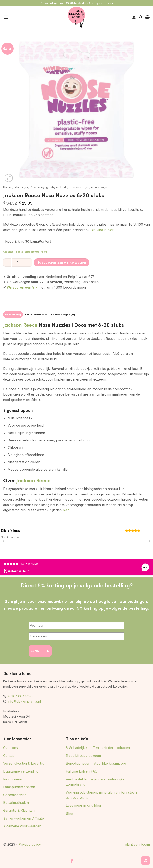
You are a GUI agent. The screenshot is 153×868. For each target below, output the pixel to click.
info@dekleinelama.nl (24, 701)
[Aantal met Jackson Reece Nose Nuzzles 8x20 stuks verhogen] (28, 263)
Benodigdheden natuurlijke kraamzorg (96, 763)
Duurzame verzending (21, 771)
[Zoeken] (141, 17)
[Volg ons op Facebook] (72, 861)
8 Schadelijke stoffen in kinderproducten (98, 748)
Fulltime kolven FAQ (82, 771)
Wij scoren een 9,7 (22, 287)
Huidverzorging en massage (88, 187)
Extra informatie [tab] (36, 314)
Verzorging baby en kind (50, 187)
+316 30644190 (20, 696)
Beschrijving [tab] (13, 314)
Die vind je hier (102, 230)
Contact (9, 756)
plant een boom (137, 844)
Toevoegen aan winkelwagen (62, 262)
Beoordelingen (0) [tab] (63, 314)
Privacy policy (30, 844)
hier (66, 510)
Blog (69, 813)
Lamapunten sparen (19, 787)
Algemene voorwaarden (22, 826)
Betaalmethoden (16, 803)
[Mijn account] (134, 17)
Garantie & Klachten (19, 810)
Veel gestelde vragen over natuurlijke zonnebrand (95, 782)
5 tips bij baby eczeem (83, 756)
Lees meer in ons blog (83, 805)
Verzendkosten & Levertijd (24, 763)
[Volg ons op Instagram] (81, 861)
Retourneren (13, 779)
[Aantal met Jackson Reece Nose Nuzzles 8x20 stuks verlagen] (7, 263)
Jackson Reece (20, 325)
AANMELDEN (40, 651)
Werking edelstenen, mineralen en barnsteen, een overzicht (102, 795)
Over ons (10, 748)
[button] (6, 17)
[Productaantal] (18, 263)
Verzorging (22, 187)
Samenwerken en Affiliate (23, 818)
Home (7, 187)
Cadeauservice (15, 795)
